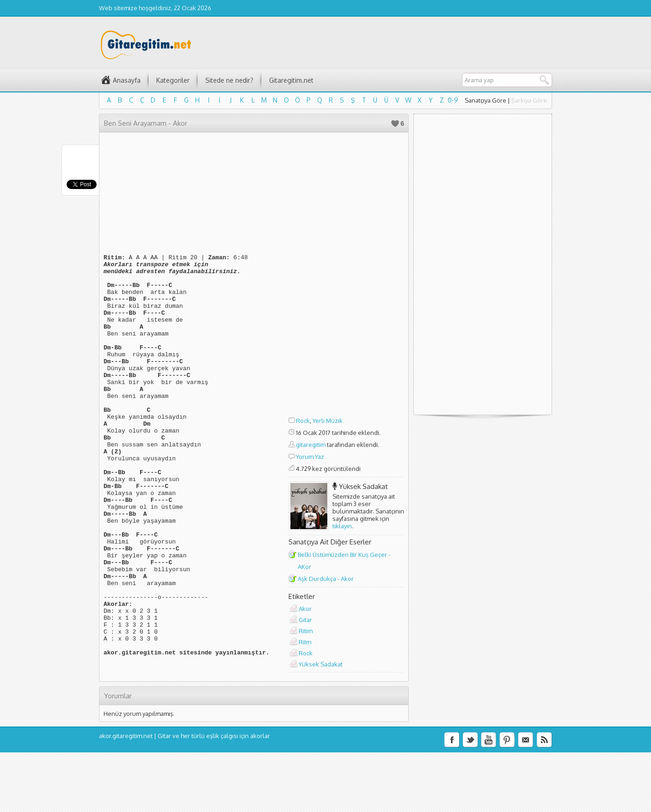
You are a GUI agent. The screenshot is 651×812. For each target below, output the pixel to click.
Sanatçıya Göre (485, 100)
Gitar (305, 620)
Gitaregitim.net (291, 80)
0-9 (453, 100)
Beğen (395, 124)
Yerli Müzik (328, 421)
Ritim (306, 631)
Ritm (305, 642)
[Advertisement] (346, 276)
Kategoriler (173, 80)
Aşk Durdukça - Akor (326, 579)
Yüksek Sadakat (363, 486)
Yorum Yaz (310, 457)
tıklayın (342, 526)
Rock (303, 421)
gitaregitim (311, 445)
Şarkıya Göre (529, 100)
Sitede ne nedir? (229, 80)
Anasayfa (127, 80)
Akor (305, 609)
